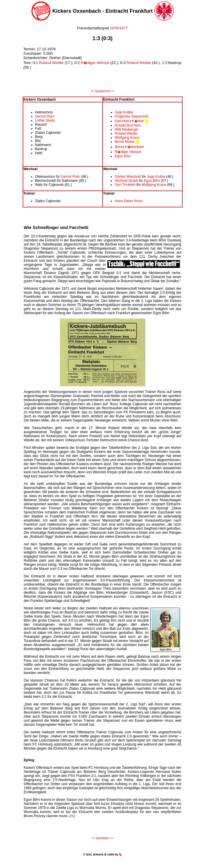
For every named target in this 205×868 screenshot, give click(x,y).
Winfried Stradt (126, 181)
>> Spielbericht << (102, 91)
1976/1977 (118, 28)
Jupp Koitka (124, 112)
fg (120, 854)
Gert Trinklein (125, 185)
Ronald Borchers (128, 125)
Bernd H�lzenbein (130, 147)
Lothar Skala (45, 120)
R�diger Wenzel (95, 63)
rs (72, 816)
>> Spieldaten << (102, 838)
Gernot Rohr (45, 116)
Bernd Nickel (125, 142)
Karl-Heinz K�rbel (129, 121)
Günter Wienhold (128, 177)
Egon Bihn (123, 156)
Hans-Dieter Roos (129, 201)
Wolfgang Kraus (127, 138)
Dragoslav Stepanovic (132, 116)
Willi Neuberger (127, 129)
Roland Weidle (51, 63)
